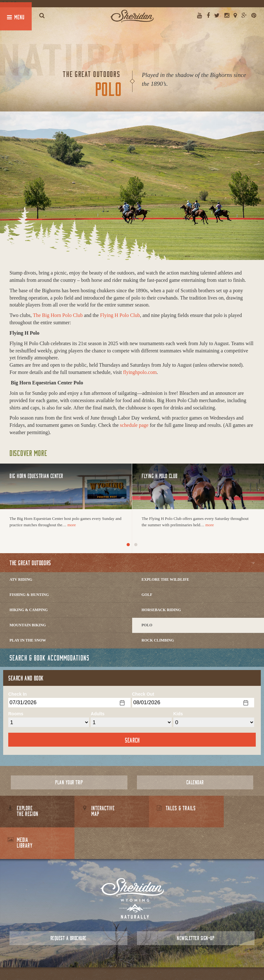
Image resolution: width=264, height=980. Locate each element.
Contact (121, 961)
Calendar (195, 782)
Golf (147, 595)
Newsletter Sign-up (196, 906)
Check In (17, 694)
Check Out (143, 694)
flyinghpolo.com (140, 372)
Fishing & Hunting (29, 595)
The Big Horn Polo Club (58, 315)
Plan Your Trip (69, 782)
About (104, 961)
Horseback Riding (161, 610)
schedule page (134, 425)
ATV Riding (21, 579)
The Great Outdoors (30, 563)
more (72, 525)
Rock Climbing (158, 640)
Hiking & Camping (29, 610)
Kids (178, 714)
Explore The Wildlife (165, 579)
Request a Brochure (68, 906)
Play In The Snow (28, 640)
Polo (147, 625)
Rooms (16, 714)
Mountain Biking (28, 625)
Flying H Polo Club (120, 315)
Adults (98, 714)
